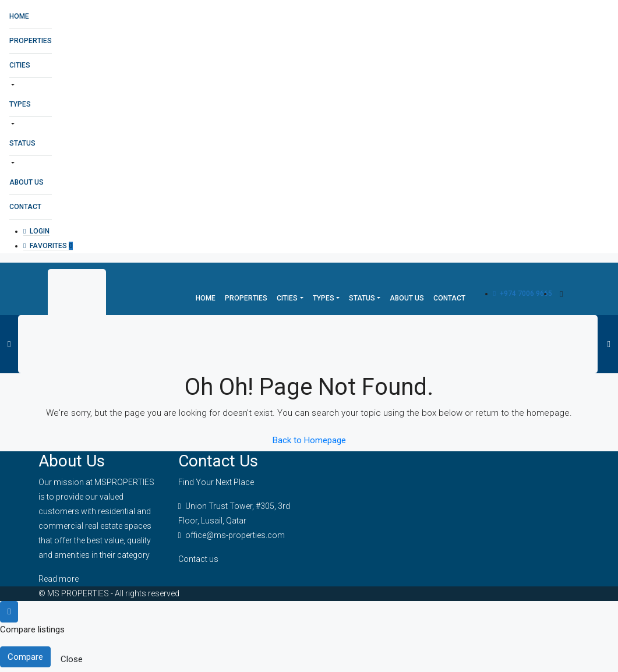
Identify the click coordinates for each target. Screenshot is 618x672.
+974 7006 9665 (523, 293)
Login (36, 231)
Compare (25, 657)
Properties (31, 41)
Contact (25, 207)
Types (20, 104)
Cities (20, 65)
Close (72, 659)
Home (19, 16)
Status (22, 143)
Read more (59, 579)
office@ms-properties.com (235, 535)
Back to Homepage (309, 440)
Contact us (198, 559)
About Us (27, 182)
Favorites (48, 246)
